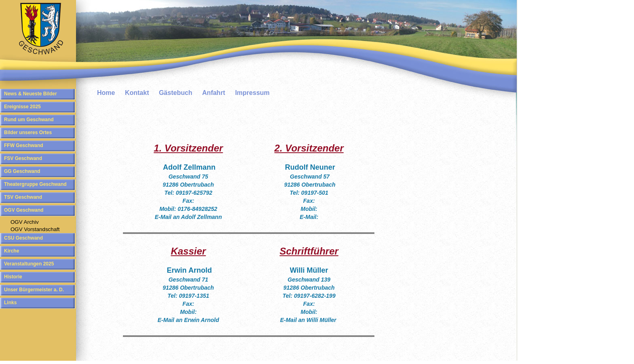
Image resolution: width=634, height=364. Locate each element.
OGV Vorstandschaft (35, 229)
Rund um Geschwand (29, 120)
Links (10, 303)
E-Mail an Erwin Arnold (188, 320)
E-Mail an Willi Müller (308, 320)
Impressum (252, 93)
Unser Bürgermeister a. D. (34, 290)
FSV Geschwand (23, 158)
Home (106, 93)
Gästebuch (176, 93)
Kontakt (137, 93)
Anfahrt (214, 93)
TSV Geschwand (23, 197)
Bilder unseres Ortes (28, 133)
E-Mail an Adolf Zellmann (188, 217)
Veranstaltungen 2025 (29, 264)
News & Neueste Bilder (31, 94)
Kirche (12, 251)
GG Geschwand (22, 171)
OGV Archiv (25, 222)
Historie (13, 277)
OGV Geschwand (24, 210)
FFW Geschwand (24, 145)
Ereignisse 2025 (22, 107)
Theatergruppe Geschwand (35, 184)
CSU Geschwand (23, 238)
